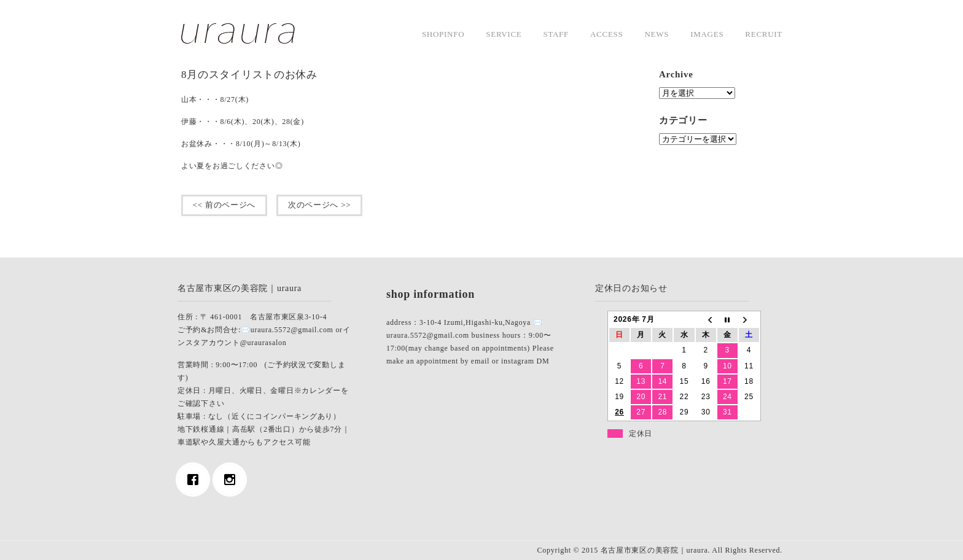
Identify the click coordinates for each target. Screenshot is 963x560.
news (657, 34)
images (707, 34)
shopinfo (443, 34)
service (504, 34)
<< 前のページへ (224, 205)
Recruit (764, 34)
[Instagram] (233, 480)
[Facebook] (196, 480)
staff (556, 34)
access (606, 34)
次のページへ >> (319, 205)
